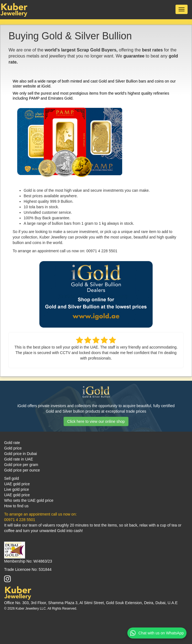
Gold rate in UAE (19, 459)
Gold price (13, 448)
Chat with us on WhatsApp (157, 633)
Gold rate (12, 443)
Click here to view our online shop (96, 421)
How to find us (16, 506)
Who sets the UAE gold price (29, 500)
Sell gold (12, 478)
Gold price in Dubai (20, 454)
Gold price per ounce (22, 470)
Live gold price (17, 489)
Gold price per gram (21, 465)
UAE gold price (17, 484)
